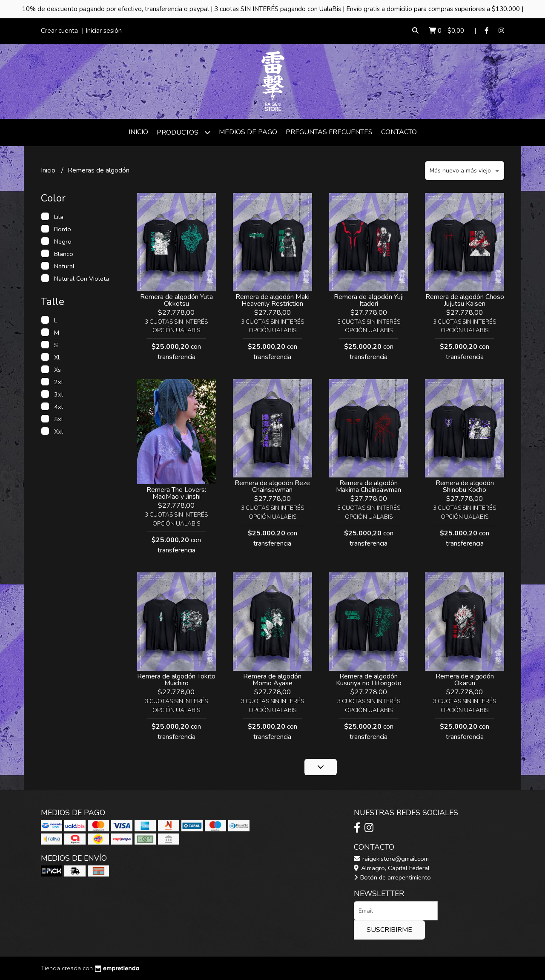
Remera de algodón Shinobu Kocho (465, 486)
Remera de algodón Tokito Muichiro (176, 680)
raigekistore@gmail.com (391, 859)
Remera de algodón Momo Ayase (272, 680)
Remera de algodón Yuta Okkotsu (176, 300)
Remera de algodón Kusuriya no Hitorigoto (369, 680)
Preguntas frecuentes (329, 132)
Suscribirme (389, 930)
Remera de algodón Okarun (465, 680)
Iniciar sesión (104, 31)
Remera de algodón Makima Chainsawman (369, 486)
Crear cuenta (59, 31)
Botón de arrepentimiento (392, 877)
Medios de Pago (248, 132)
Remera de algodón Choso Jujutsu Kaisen (465, 300)
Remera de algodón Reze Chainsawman (272, 486)
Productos (184, 132)
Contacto (399, 132)
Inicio (138, 132)
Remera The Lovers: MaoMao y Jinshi (176, 493)
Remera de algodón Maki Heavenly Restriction (272, 300)
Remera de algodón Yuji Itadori (369, 300)
